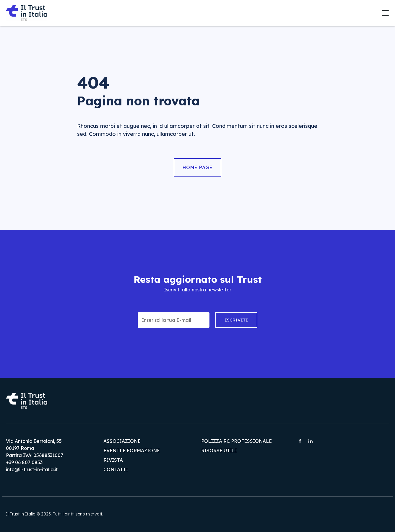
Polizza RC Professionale (236, 441)
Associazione (122, 441)
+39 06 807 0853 (24, 462)
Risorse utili (219, 451)
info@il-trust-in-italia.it (32, 469)
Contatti (116, 469)
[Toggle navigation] (385, 13)
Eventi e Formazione (132, 451)
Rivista (113, 460)
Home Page (198, 167)
